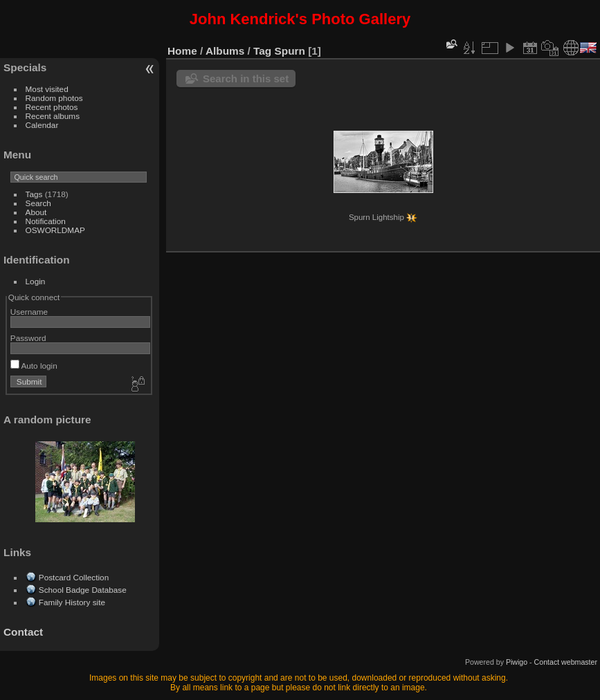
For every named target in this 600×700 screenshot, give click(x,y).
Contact (23, 632)
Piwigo (517, 662)
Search (38, 203)
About (36, 212)
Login (36, 281)
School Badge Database (83, 590)
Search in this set (246, 79)
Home (182, 51)
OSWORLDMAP (55, 230)
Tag (262, 51)
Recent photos (52, 107)
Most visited (47, 89)
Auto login (34, 366)
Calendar (42, 125)
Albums (225, 51)
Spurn (290, 51)
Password (28, 338)
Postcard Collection (74, 577)
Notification (46, 221)
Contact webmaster (566, 662)
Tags (34, 194)
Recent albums (53, 116)
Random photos (54, 98)
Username (29, 312)
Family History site (72, 602)
